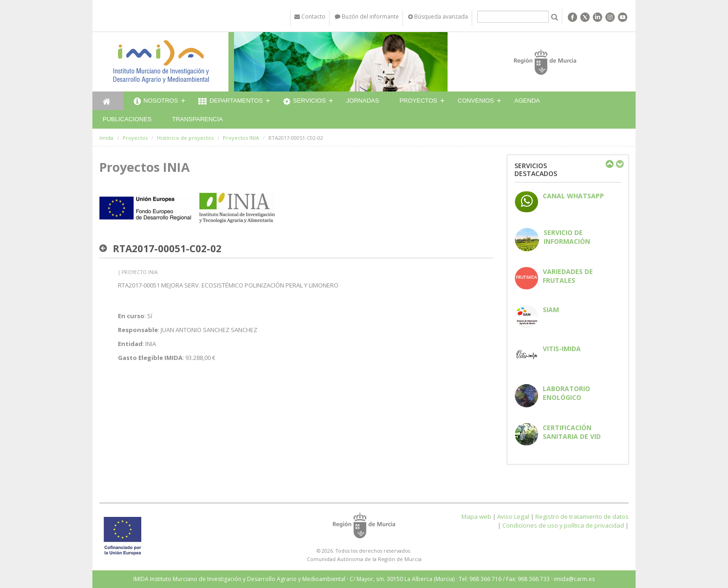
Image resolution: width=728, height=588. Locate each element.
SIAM (551, 310)
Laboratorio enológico (566, 393)
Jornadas (363, 101)
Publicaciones (127, 119)
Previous (609, 164)
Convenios (476, 101)
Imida (106, 138)
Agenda (527, 101)
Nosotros (156, 102)
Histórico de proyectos (185, 138)
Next (619, 164)
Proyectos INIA (241, 138)
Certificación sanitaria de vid (572, 432)
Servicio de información (567, 237)
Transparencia (197, 119)
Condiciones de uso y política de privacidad (563, 525)
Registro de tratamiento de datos (582, 516)
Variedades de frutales (568, 276)
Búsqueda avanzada (438, 16)
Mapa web (476, 516)
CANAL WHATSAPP (573, 196)
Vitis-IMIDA (562, 349)
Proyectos (418, 101)
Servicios (305, 102)
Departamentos (231, 102)
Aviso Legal (513, 516)
